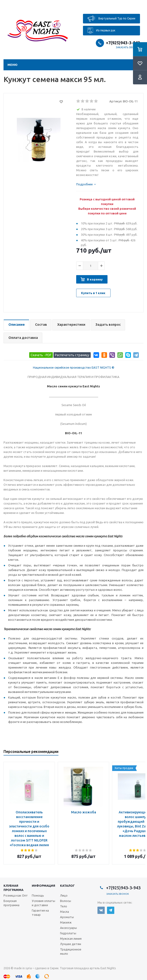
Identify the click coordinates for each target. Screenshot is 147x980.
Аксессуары (68, 928)
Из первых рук (101, 31)
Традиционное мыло (71, 951)
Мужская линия (71, 939)
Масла (65, 912)
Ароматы (67, 917)
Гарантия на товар (40, 913)
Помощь (38, 895)
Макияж (66, 922)
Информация (43, 886)
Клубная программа (13, 888)
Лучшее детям (71, 944)
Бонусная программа (11, 903)
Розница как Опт (16, 895)
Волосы (66, 901)
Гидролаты (68, 933)
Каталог (67, 886)
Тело (64, 906)
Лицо (64, 895)
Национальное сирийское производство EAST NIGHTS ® (74, 367)
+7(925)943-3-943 (123, 43)
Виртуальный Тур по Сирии (111, 19)
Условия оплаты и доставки (43, 903)
